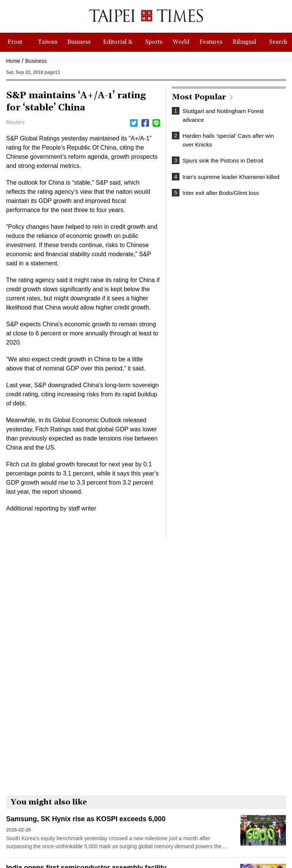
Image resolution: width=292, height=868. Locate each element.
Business (36, 61)
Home (13, 61)
